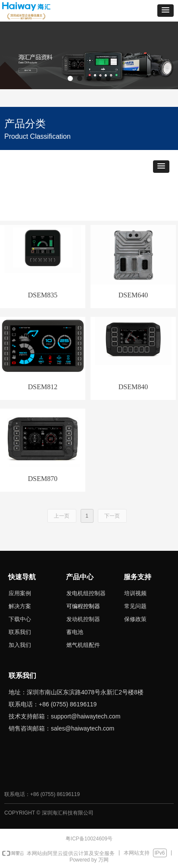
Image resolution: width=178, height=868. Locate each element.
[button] (166, 11)
